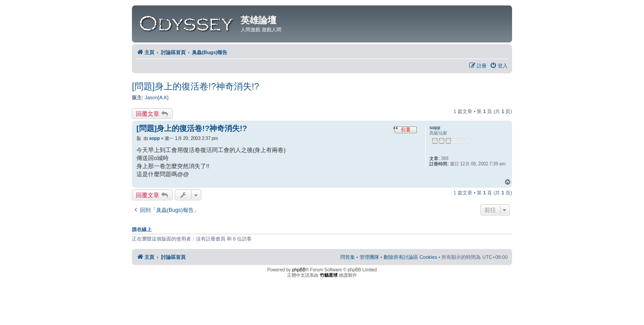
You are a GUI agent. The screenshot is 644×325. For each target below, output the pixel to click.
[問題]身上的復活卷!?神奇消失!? (195, 86)
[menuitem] (499, 66)
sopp (435, 128)
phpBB (299, 270)
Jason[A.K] (157, 97)
